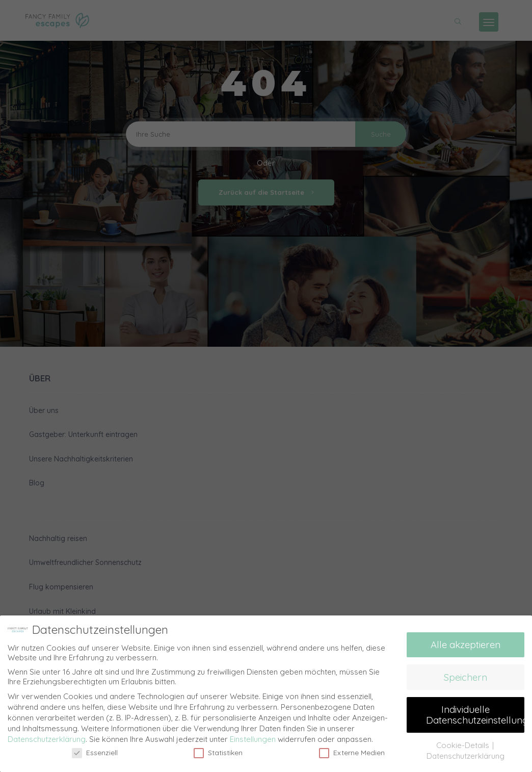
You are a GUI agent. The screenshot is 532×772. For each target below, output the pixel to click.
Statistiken (218, 752)
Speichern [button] (465, 677)
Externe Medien (352, 752)
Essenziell (95, 752)
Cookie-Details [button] (464, 745)
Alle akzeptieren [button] (465, 645)
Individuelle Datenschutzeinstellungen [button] (475, 714)
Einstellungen (253, 739)
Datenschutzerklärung (47, 739)
